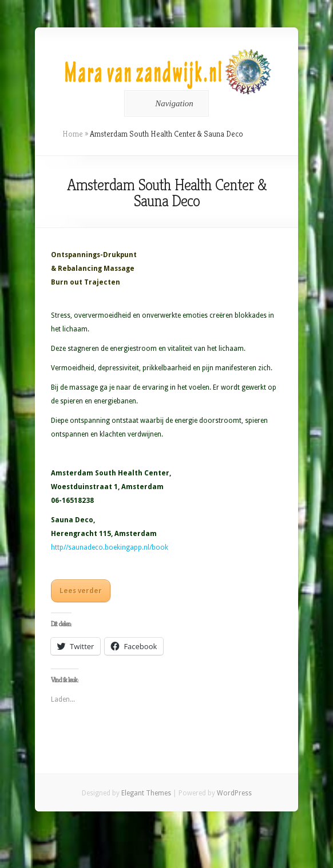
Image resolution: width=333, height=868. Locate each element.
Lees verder (81, 591)
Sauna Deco (72, 520)
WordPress (234, 793)
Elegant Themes (146, 793)
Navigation (164, 103)
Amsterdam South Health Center (110, 473)
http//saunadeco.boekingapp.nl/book (110, 547)
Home (73, 134)
